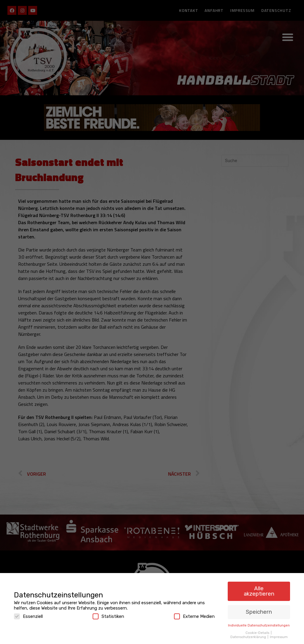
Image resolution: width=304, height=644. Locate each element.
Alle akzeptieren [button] (259, 589)
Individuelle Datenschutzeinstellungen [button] (259, 624)
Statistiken (108, 615)
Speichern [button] (259, 610)
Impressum (279, 635)
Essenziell (28, 615)
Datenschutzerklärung (249, 635)
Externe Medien (194, 615)
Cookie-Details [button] (258, 631)
